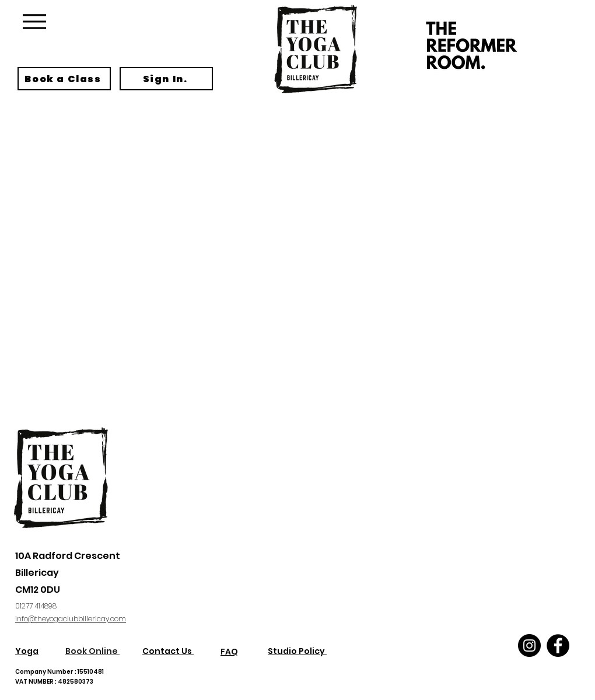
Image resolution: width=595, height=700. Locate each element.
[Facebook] (558, 646)
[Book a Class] (64, 79)
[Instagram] (529, 646)
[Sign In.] (166, 79)
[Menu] (34, 21)
